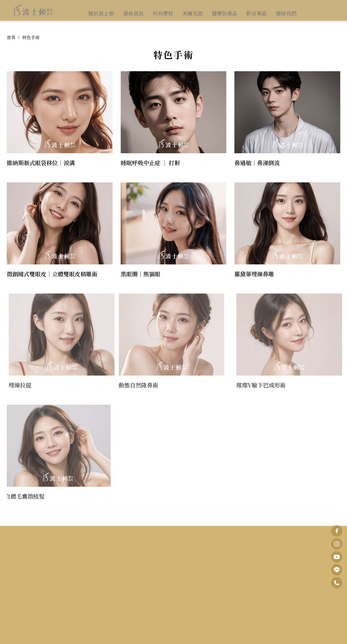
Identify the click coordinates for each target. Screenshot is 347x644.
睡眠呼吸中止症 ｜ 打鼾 (150, 163)
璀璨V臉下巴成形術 (265, 385)
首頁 (11, 37)
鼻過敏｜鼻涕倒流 (257, 163)
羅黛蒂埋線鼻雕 (254, 274)
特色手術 (31, 37)
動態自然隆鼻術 (134, 385)
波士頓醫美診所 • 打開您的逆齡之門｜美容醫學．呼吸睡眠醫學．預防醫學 (33, 13)
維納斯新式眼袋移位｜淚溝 (41, 163)
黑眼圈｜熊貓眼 (141, 274)
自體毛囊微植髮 (20, 496)
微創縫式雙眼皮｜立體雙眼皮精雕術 (52, 274)
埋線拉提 (24, 385)
